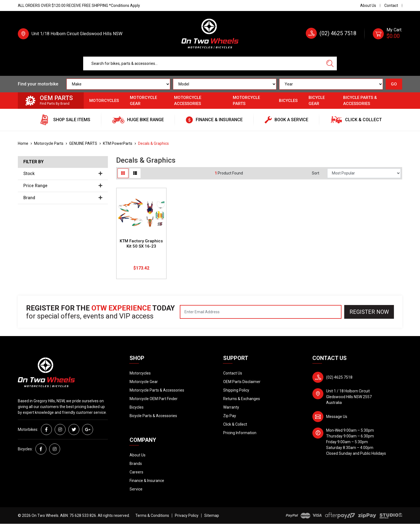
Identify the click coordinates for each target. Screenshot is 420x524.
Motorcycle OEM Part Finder (154, 399)
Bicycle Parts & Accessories (360, 101)
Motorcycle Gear (143, 101)
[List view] (135, 173)
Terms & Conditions (152, 515)
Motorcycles (104, 101)
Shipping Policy (236, 390)
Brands (136, 464)
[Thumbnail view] (123, 173)
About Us (368, 5)
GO (394, 84)
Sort (316, 173)
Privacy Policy (187, 515)
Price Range (63, 186)
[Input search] (203, 63)
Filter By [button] (33, 162)
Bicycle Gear (317, 101)
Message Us (337, 417)
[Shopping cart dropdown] (387, 34)
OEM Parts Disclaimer (242, 382)
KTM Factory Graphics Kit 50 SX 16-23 (141, 244)
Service (136, 489)
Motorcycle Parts (246, 101)
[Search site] (330, 63)
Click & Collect (235, 424)
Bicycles (288, 101)
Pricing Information (240, 433)
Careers (136, 472)
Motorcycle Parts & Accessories (157, 390)
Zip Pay (230, 416)
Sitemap (212, 515)
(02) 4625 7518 (338, 33)
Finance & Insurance (147, 481)
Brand (63, 198)
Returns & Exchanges (242, 399)
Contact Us (233, 373)
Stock (63, 174)
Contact (391, 5)
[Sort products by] (364, 173)
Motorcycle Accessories (188, 101)
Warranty (231, 407)
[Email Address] (261, 312)
